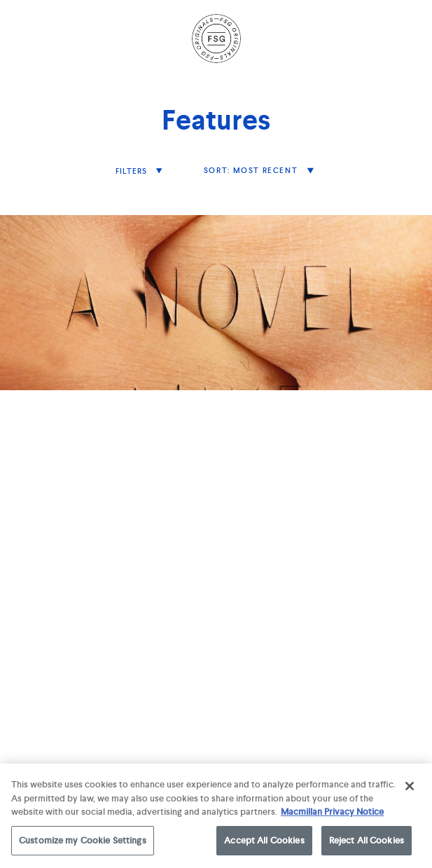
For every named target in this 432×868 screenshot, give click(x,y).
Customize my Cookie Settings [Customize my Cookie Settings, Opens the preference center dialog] (83, 843)
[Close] (410, 789)
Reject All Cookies (367, 843)
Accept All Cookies (264, 843)
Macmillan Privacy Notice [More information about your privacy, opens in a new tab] (332, 814)
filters (133, 171)
